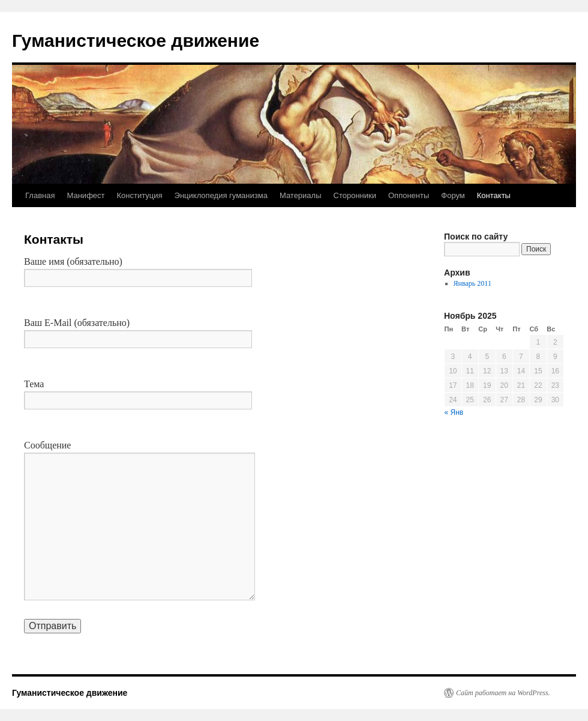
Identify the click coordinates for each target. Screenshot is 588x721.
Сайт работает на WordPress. (503, 693)
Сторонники (355, 195)
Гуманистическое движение (136, 41)
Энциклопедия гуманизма (221, 195)
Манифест (85, 195)
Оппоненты (409, 195)
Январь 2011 (472, 283)
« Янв (454, 412)
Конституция (140, 195)
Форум (453, 195)
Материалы (301, 195)
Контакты (494, 195)
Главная (40, 195)
